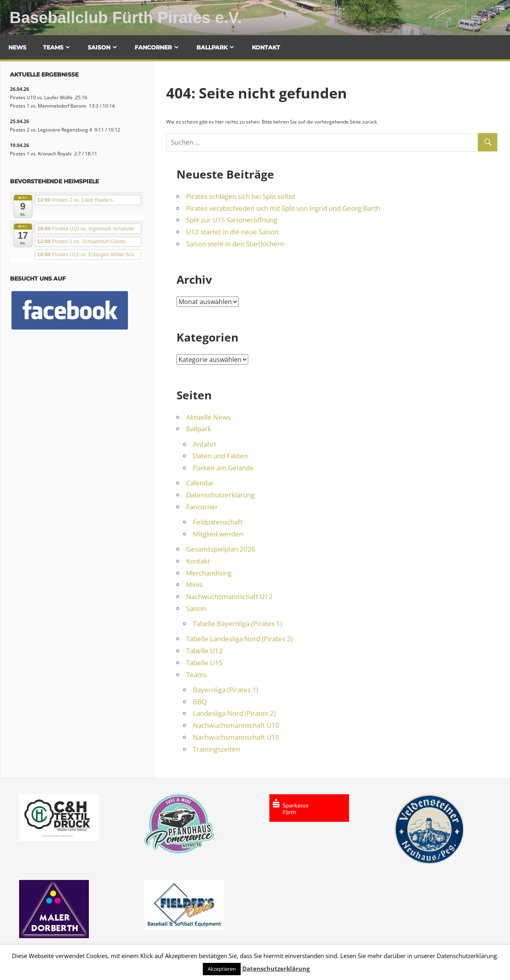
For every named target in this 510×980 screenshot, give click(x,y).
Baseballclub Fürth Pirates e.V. (126, 18)
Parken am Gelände (223, 468)
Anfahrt (205, 444)
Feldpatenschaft (218, 522)
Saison (99, 47)
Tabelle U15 (204, 663)
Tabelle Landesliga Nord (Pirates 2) (239, 639)
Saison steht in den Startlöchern (235, 244)
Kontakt (266, 47)
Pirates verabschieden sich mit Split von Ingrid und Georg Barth (283, 208)
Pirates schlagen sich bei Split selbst (241, 196)
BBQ (200, 702)
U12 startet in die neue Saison (232, 232)
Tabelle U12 (204, 651)
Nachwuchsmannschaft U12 (229, 596)
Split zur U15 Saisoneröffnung (232, 220)
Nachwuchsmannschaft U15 (236, 737)
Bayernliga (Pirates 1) (226, 690)
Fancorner (153, 47)
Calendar (200, 483)
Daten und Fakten (220, 456)
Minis (194, 584)
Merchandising (209, 573)
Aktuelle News (208, 417)
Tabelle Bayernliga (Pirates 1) (237, 624)
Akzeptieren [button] (222, 969)
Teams (53, 47)
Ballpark (212, 47)
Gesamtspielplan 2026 (221, 549)
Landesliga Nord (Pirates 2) (234, 713)
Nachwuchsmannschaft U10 (236, 725)
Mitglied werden (218, 534)
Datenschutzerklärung (220, 495)
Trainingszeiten (216, 749)
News (17, 47)
